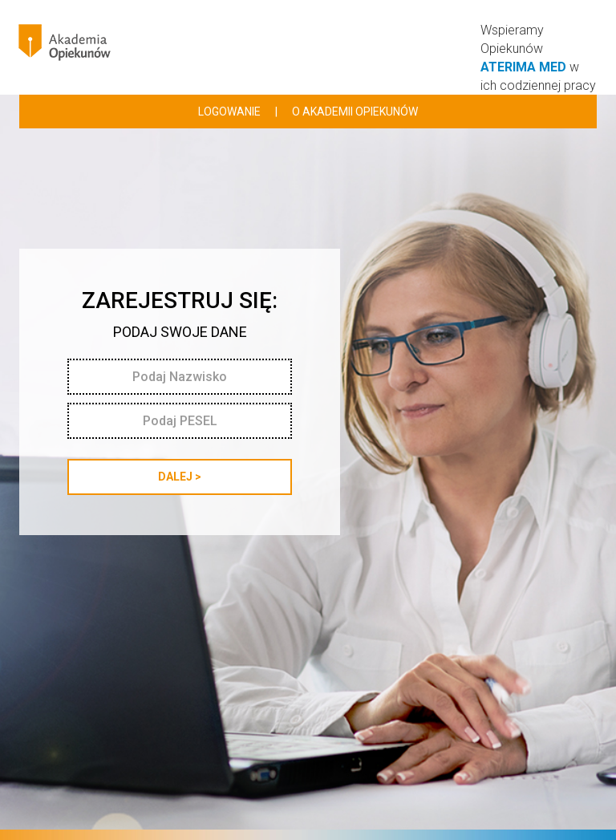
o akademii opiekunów (355, 112)
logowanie (229, 112)
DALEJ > (180, 477)
